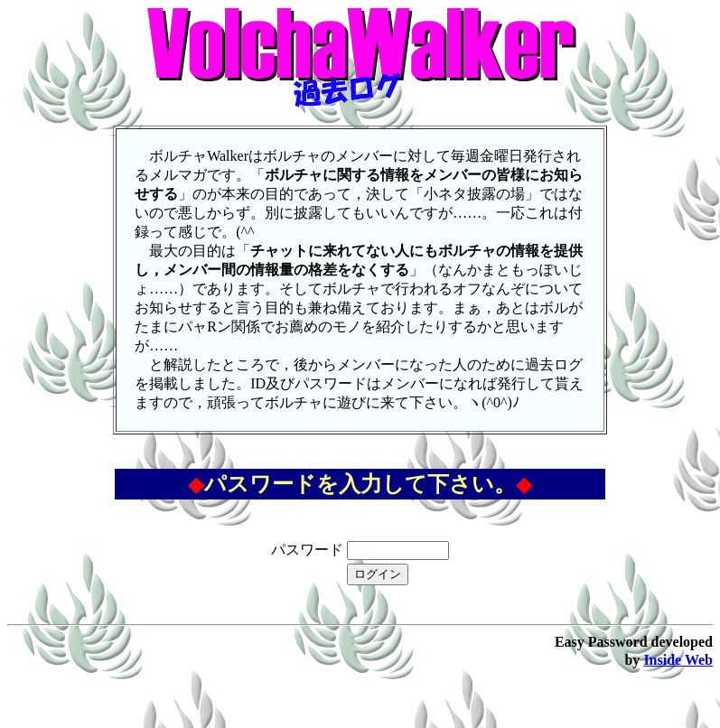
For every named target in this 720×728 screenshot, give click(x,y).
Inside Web (678, 660)
